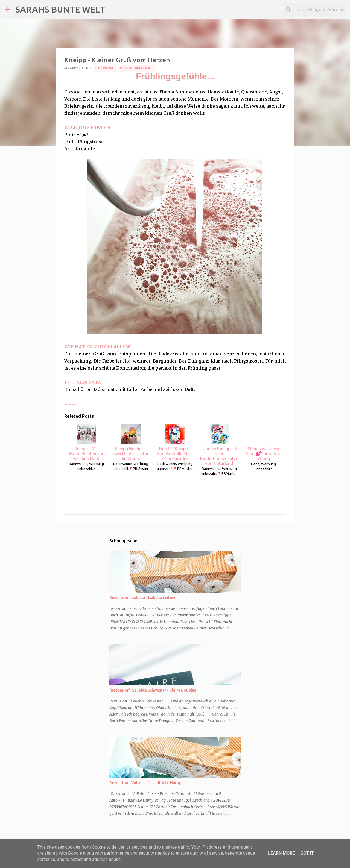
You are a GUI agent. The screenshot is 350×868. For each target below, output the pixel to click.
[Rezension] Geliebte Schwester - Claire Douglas (153, 690)
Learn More (281, 853)
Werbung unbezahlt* (137, 68)
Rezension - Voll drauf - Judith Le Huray (145, 783)
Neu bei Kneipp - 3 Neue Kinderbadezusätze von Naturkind (219, 445)
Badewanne (105, 68)
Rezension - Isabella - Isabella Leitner (143, 598)
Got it (307, 853)
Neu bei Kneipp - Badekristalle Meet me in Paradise (175, 443)
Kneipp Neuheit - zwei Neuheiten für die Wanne (131, 443)
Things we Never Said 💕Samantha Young (264, 443)
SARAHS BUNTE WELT (60, 9)
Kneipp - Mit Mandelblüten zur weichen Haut (86, 443)
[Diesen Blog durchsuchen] (317, 10)
